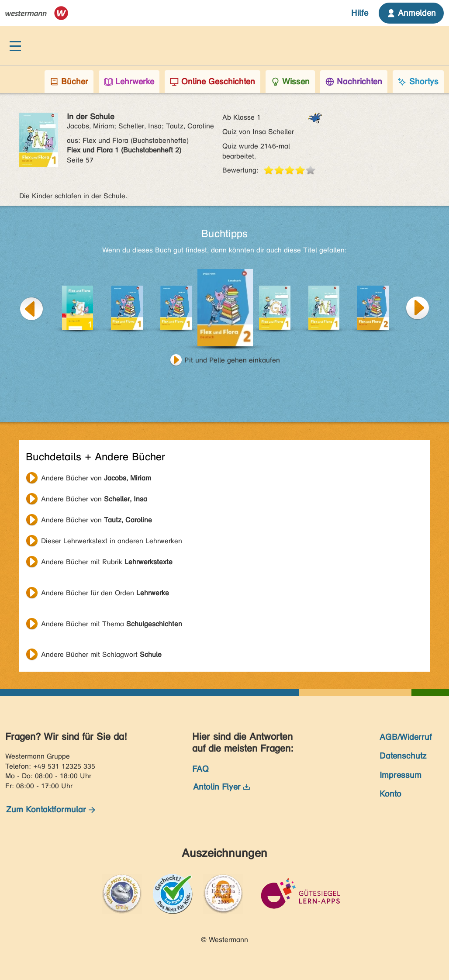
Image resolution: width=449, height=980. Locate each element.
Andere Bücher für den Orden (105, 593)
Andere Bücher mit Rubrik (107, 562)
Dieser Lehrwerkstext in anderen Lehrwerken (112, 541)
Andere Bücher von (96, 478)
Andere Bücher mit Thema (112, 624)
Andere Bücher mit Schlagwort (101, 654)
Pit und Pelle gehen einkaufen (232, 360)
